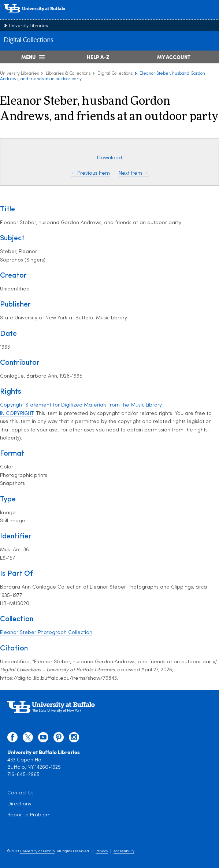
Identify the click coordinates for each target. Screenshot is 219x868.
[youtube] (43, 739)
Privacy (102, 851)
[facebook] (12, 739)
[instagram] (74, 739)
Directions (19, 804)
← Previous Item (90, 173)
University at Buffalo (37, 851)
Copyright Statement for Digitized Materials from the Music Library (81, 405)
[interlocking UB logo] (42, 16)
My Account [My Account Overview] (174, 57)
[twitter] (28, 739)
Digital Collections (28, 40)
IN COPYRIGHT (17, 414)
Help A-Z (98, 57)
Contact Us (21, 793)
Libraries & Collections (68, 74)
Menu (29, 57)
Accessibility (124, 851)
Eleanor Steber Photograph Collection (46, 633)
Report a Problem (29, 815)
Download (109, 158)
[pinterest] (59, 739)
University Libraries (28, 26)
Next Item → (134, 173)
